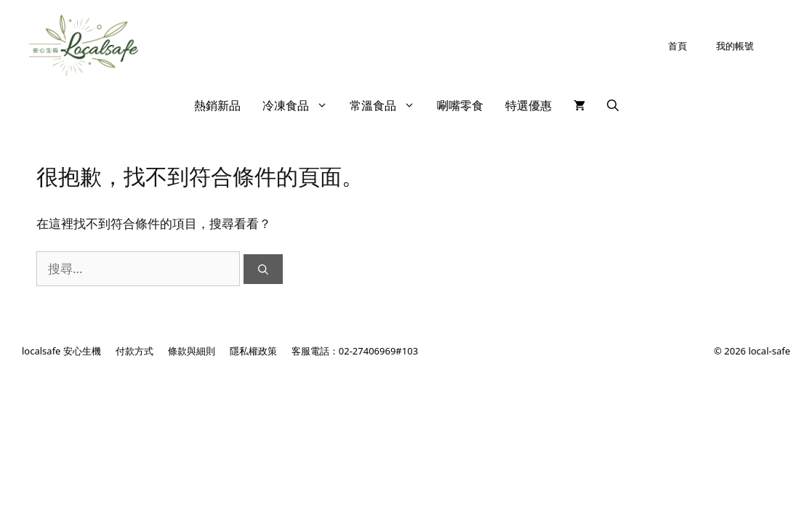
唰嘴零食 (460, 105)
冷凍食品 (301, 105)
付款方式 (134, 351)
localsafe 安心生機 (61, 351)
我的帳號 (735, 46)
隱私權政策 (253, 351)
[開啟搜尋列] (613, 105)
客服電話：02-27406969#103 (355, 351)
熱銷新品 (217, 105)
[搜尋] (263, 269)
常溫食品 (388, 105)
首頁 (678, 46)
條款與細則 (192, 351)
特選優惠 (528, 105)
